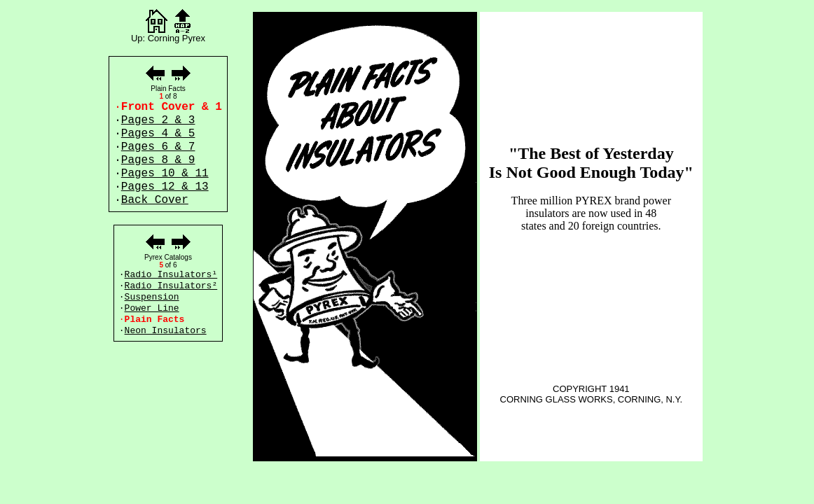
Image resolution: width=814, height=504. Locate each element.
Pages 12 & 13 (165, 187)
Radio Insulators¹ (171, 275)
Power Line (152, 308)
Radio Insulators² (171, 286)
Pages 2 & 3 (158, 120)
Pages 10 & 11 (165, 174)
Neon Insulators (166, 331)
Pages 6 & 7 (158, 147)
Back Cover (155, 200)
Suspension (152, 297)
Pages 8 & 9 (158, 160)
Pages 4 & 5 (158, 134)
